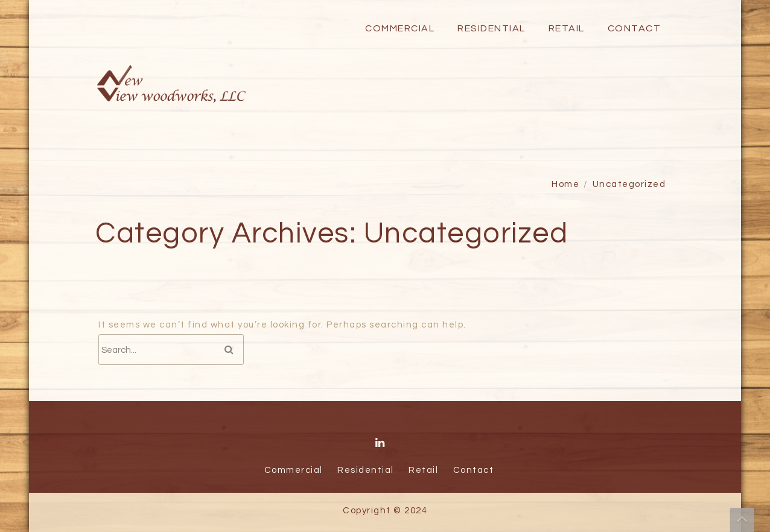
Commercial (400, 28)
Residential (492, 28)
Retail (567, 28)
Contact (635, 28)
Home (565, 184)
